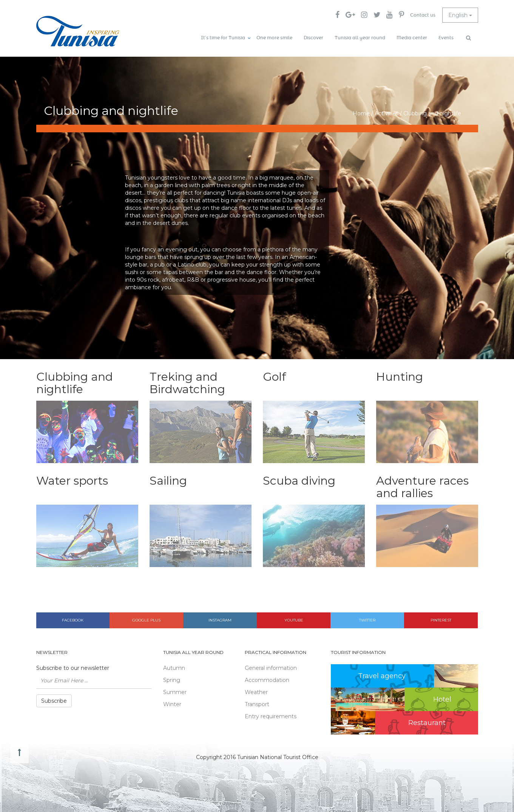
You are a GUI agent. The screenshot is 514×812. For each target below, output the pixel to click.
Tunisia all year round (360, 38)
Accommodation (267, 680)
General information (271, 668)
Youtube (294, 620)
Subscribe (54, 701)
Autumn (174, 668)
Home (361, 113)
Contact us (423, 15)
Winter (172, 704)
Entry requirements (271, 716)
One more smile (274, 38)
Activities (387, 113)
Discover (313, 38)
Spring (172, 680)
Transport (257, 704)
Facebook (73, 620)
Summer (175, 692)
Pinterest (441, 620)
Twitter (367, 620)
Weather (256, 692)
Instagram (220, 620)
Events (446, 38)
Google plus (146, 620)
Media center (412, 38)
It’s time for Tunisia (223, 38)
